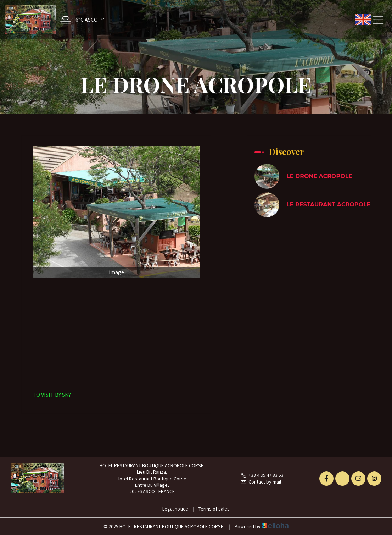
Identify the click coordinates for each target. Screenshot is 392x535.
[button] (80, 20)
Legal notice (175, 509)
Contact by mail (261, 482)
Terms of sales (214, 509)
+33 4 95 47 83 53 (262, 475)
